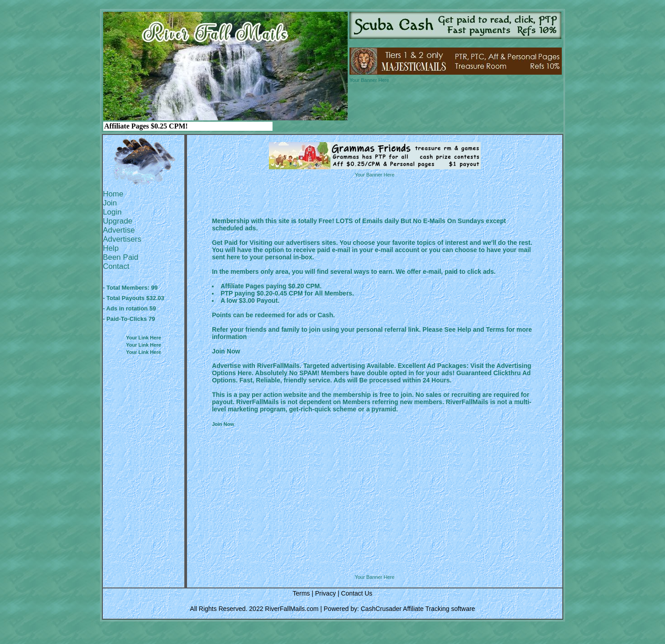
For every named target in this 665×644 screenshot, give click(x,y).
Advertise (119, 230)
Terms (301, 593)
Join (110, 203)
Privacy (325, 593)
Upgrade (117, 221)
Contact (116, 266)
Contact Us (356, 593)
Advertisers (122, 239)
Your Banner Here (369, 80)
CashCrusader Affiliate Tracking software (418, 609)
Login (112, 212)
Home (113, 194)
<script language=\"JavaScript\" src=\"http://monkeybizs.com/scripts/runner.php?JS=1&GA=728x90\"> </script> (375, 551)
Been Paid (120, 257)
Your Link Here (143, 338)
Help (111, 248)
